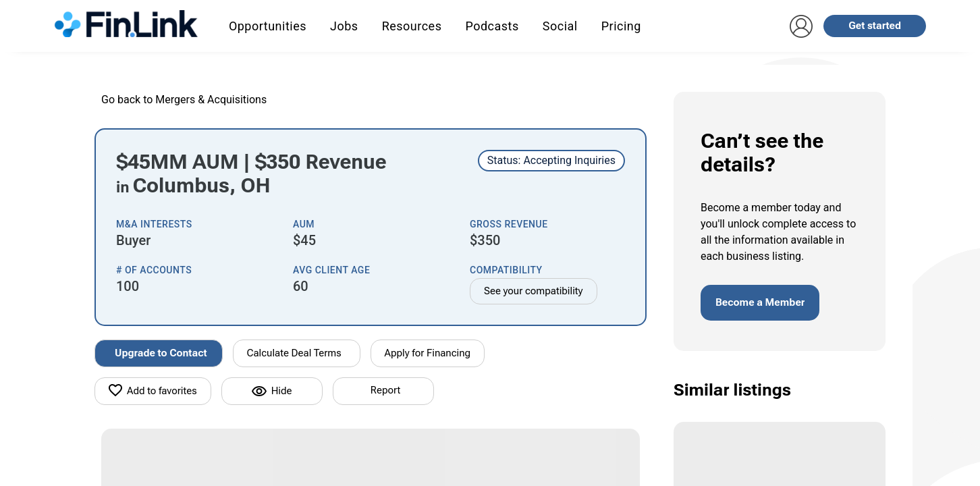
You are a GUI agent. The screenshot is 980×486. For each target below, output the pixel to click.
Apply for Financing (428, 353)
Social (560, 26)
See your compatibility (534, 291)
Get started (875, 26)
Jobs (344, 26)
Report (385, 390)
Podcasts (492, 26)
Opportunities (268, 26)
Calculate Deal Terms (294, 353)
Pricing (621, 26)
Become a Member (760, 302)
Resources (412, 26)
